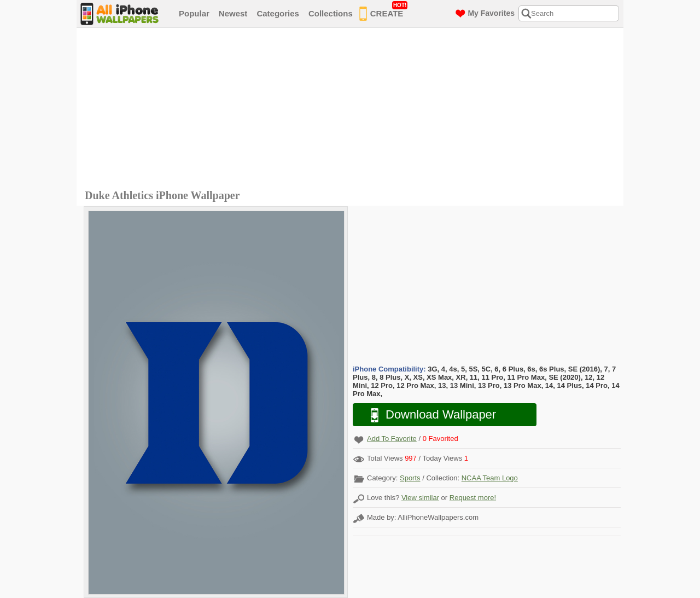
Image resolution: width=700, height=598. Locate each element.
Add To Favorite (392, 439)
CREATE (384, 11)
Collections (331, 13)
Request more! (473, 498)
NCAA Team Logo (490, 478)
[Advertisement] (353, 110)
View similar (420, 498)
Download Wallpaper (428, 415)
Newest (233, 13)
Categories (278, 13)
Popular (194, 13)
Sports (410, 478)
